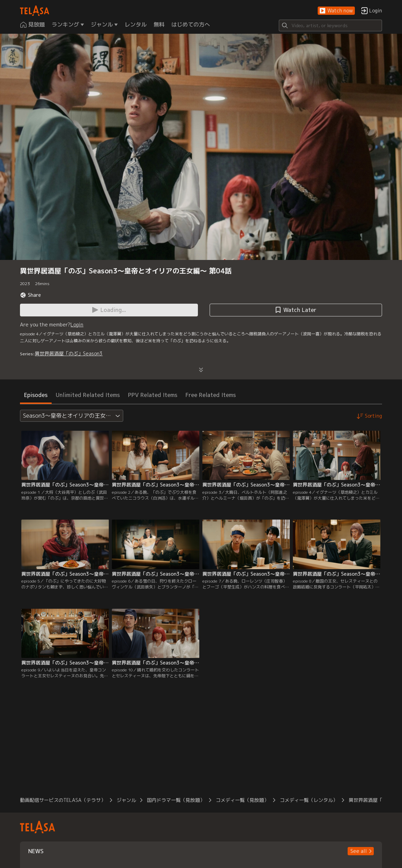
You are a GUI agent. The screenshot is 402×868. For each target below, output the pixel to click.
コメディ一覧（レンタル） (309, 800)
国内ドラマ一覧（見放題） (176, 800)
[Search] (330, 25)
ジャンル (126, 800)
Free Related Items (211, 395)
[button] (336, 11)
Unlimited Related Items (88, 395)
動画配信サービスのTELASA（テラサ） (63, 800)
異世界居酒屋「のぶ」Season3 (69, 353)
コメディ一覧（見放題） (242, 800)
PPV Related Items (153, 395)
